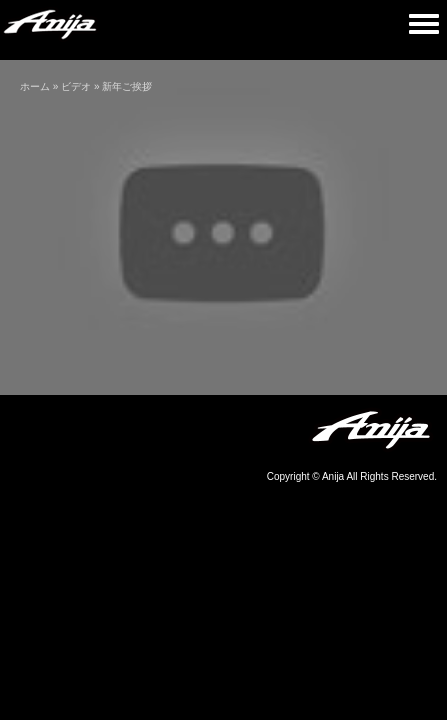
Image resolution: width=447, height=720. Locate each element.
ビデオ (76, 86)
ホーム (35, 86)
